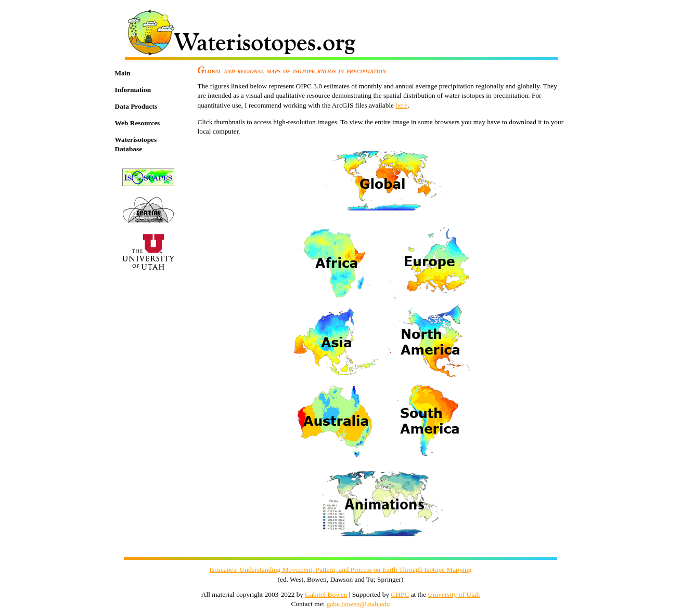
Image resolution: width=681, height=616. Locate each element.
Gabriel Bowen (326, 594)
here (401, 105)
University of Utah (454, 594)
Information (133, 90)
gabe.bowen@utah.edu (358, 604)
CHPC (400, 594)
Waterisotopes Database (136, 145)
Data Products (136, 106)
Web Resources (138, 123)
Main (123, 73)
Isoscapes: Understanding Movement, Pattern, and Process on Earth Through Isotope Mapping (341, 569)
